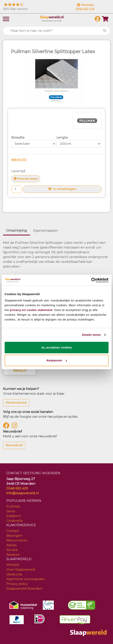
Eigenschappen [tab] (46, 231)
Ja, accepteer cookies (56, 347)
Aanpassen (57, 360)
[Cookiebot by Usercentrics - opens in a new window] (91, 280)
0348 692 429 (17, 488)
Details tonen (91, 335)
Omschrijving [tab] (17, 231)
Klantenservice (16, 403)
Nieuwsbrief (14, 445)
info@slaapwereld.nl (23, 493)
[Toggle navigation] (6, 19)
